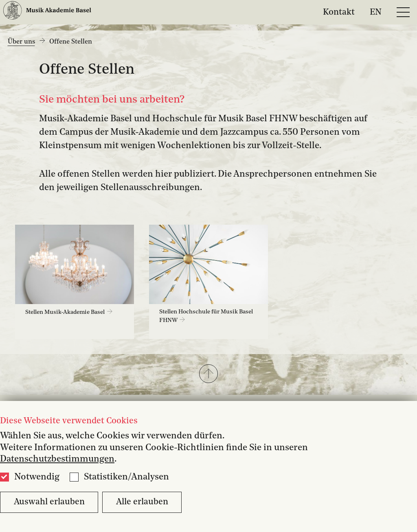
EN (376, 12)
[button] (208, 374)
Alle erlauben (142, 502)
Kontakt (339, 12)
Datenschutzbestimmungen (57, 459)
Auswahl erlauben (49, 502)
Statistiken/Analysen (126, 477)
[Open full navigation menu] (403, 12)
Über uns (21, 42)
